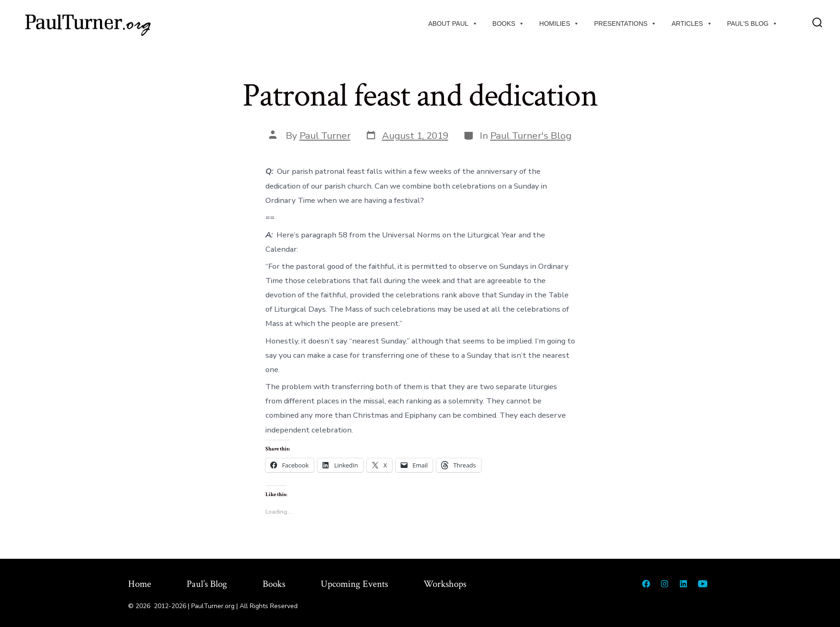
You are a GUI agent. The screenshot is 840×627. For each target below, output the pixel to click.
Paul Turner (325, 136)
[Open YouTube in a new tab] (703, 584)
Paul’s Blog (207, 584)
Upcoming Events (354, 584)
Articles (692, 24)
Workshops (445, 584)
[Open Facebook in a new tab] (646, 584)
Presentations (625, 24)
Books (509, 24)
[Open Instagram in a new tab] (664, 584)
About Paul (453, 24)
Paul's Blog (752, 24)
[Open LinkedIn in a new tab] (683, 584)
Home (140, 584)
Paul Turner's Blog (531, 136)
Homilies (559, 24)
